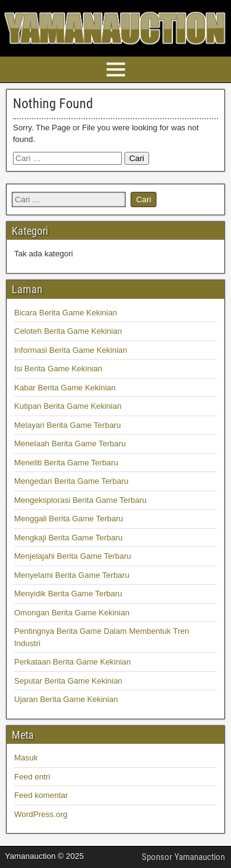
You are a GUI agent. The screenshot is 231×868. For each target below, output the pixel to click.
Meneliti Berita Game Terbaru (66, 463)
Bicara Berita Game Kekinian (66, 313)
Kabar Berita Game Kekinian (65, 388)
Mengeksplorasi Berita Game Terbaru (80, 500)
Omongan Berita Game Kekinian (72, 613)
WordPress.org (41, 814)
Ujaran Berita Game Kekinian (66, 699)
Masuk (26, 758)
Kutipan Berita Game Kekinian (68, 406)
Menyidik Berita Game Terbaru (68, 594)
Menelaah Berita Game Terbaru (70, 444)
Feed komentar (41, 795)
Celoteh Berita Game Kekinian (68, 331)
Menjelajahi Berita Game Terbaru (73, 556)
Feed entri (32, 777)
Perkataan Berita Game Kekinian (72, 662)
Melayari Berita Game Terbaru (67, 425)
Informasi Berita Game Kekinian (71, 350)
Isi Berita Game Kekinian (58, 369)
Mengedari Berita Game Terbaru (71, 481)
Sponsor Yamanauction (183, 857)
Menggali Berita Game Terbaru (69, 519)
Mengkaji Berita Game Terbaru (68, 538)
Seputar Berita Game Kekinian (68, 681)
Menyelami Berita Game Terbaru (72, 575)
